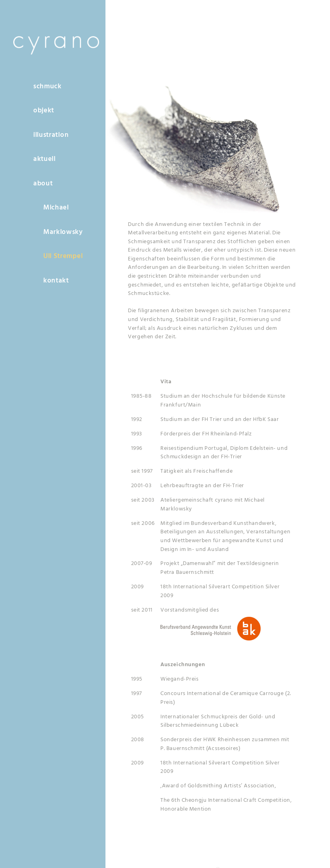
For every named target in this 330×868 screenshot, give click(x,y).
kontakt (56, 281)
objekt (44, 111)
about (43, 184)
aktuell (45, 159)
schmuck (48, 86)
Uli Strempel (63, 256)
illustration (51, 135)
